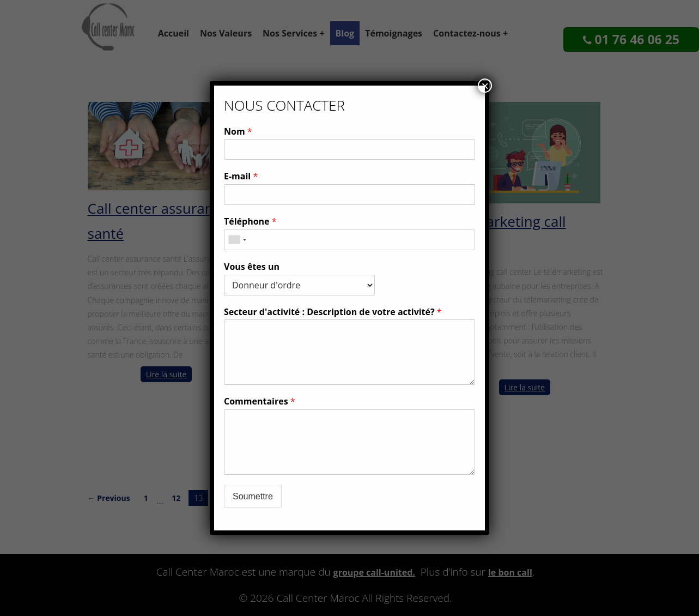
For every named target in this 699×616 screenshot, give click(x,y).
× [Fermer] (485, 86)
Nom (238, 132)
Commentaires (260, 401)
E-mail (241, 176)
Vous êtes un (252, 267)
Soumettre (253, 496)
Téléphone (250, 222)
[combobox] (237, 240)
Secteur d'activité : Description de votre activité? (333, 312)
